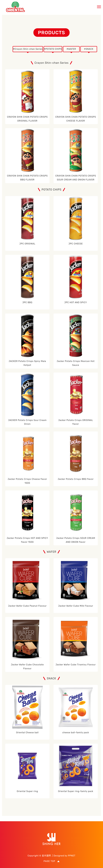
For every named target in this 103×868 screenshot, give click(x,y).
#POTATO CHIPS (53, 49)
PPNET (72, 856)
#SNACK (89, 49)
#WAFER (71, 49)
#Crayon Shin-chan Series (28, 49)
